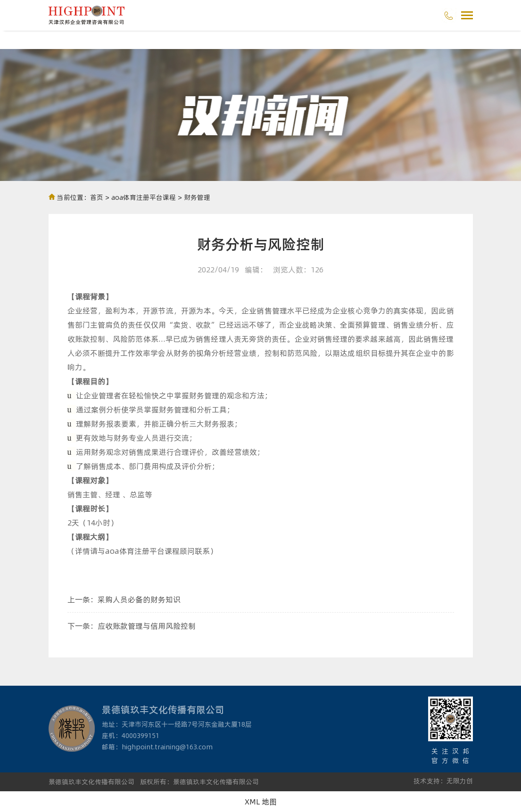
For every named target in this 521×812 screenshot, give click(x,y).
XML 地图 (261, 801)
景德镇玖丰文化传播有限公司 (91, 782)
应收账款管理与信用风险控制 (147, 626)
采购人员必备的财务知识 (139, 599)
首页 (97, 197)
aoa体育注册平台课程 (144, 197)
